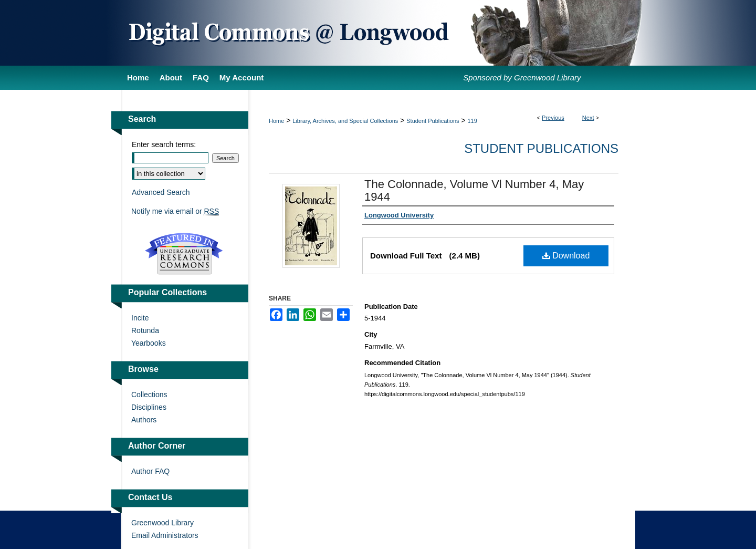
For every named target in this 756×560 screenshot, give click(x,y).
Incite (140, 318)
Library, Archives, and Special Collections (345, 121)
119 (472, 121)
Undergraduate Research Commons (184, 254)
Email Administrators (165, 535)
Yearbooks (149, 343)
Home (276, 121)
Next (588, 118)
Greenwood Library (162, 523)
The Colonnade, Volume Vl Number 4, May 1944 (474, 190)
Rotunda (145, 330)
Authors (144, 420)
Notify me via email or (175, 211)
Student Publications (433, 121)
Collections (149, 395)
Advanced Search (161, 192)
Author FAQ (150, 471)
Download (566, 256)
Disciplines (149, 407)
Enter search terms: (164, 144)
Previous (553, 118)
